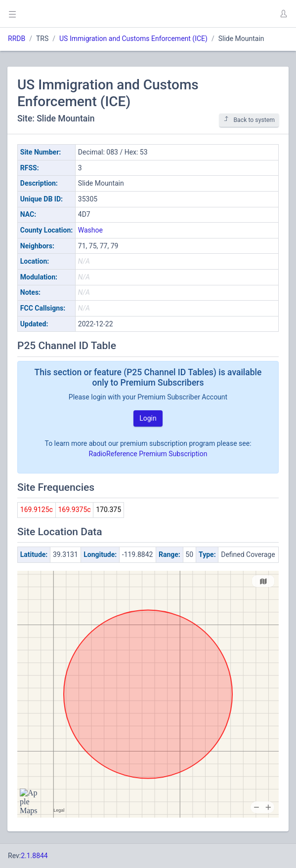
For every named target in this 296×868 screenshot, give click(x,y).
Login (148, 418)
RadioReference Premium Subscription (148, 454)
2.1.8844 (34, 856)
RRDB (17, 39)
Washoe (90, 230)
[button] (283, 14)
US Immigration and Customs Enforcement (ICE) (133, 39)
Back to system (249, 120)
